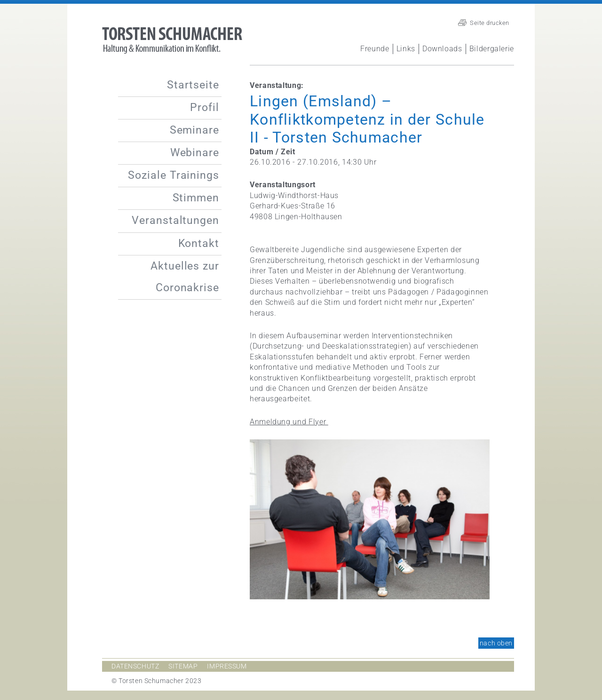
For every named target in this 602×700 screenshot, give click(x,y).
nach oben (496, 643)
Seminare (194, 130)
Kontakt (199, 243)
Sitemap (183, 666)
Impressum (227, 666)
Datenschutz (135, 666)
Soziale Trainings (174, 175)
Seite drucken (490, 23)
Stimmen (196, 198)
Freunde (375, 49)
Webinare (195, 153)
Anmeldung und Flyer (289, 422)
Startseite (193, 85)
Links (406, 49)
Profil (205, 107)
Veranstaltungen (175, 220)
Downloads (442, 49)
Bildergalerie (492, 49)
